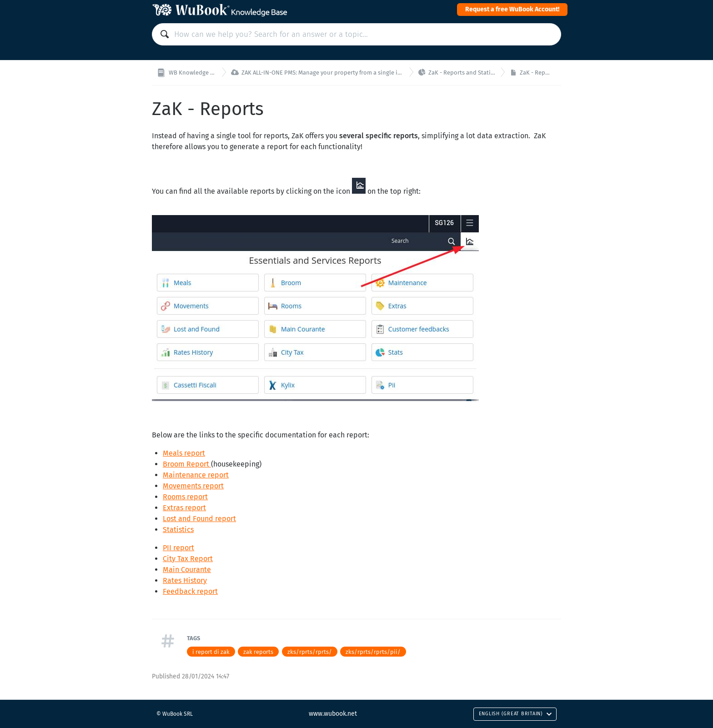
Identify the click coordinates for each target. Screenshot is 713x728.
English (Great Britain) (515, 714)
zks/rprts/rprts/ (310, 652)
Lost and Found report (199, 519)
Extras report (184, 508)
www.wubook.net (333, 714)
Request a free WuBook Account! (512, 9)
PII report (178, 548)
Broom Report (187, 464)
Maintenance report (196, 475)
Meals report (184, 453)
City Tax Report (188, 559)
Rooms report (185, 497)
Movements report (193, 486)
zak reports (258, 652)
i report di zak (211, 652)
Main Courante (187, 570)
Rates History (185, 580)
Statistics (178, 530)
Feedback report (190, 591)
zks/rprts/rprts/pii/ (373, 652)
